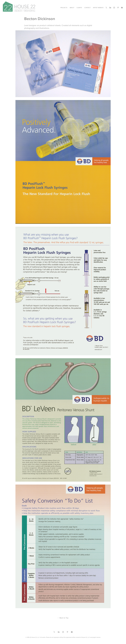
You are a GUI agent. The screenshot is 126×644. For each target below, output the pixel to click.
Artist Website (98, 8)
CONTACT (87, 8)
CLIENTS (79, 8)
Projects (64, 8)
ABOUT (72, 8)
